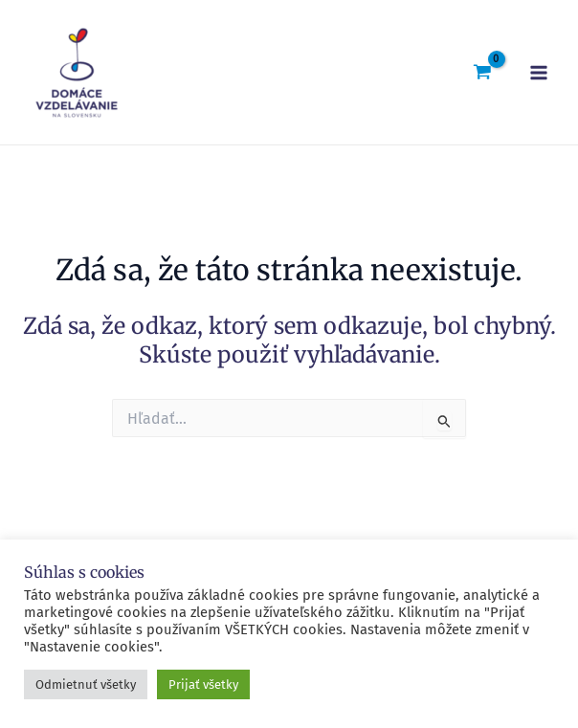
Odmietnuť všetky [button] (86, 684)
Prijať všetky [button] (203, 684)
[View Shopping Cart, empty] (482, 72)
